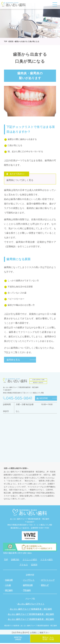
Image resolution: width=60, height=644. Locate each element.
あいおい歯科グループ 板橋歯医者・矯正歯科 (31, 610)
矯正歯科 (9, 591)
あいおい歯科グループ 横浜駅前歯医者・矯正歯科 (30, 520)
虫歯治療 (9, 581)
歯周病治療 (28, 586)
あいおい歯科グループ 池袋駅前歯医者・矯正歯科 (31, 620)
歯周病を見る (13, 360)
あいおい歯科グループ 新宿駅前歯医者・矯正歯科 (31, 615)
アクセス (24, 565)
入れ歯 (8, 586)
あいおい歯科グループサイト (31, 605)
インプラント (29, 581)
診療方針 (15, 560)
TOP (6, 560)
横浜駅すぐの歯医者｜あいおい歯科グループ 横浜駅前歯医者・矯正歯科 (31, 627)
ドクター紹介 (47, 560)
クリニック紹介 (30, 560)
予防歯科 (27, 591)
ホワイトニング (48, 581)
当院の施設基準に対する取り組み (17, 554)
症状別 (34, 565)
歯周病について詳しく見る (20, 181)
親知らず (45, 586)
